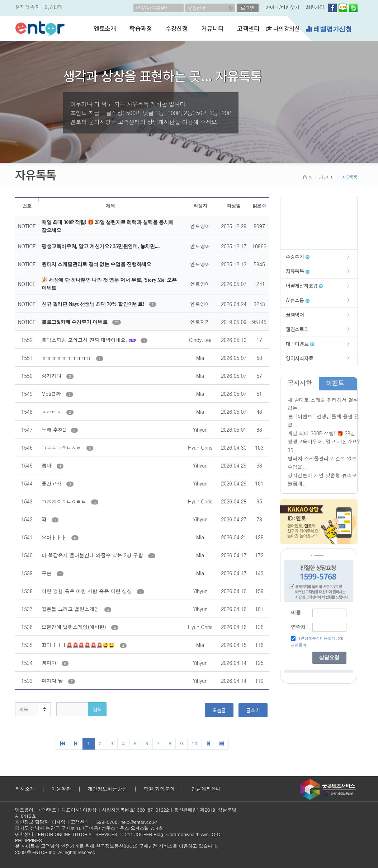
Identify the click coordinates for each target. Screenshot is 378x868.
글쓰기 (253, 710)
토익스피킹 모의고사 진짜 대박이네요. (85, 340)
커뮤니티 (212, 28)
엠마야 (50, 663)
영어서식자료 (300, 358)
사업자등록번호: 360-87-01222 (135, 810)
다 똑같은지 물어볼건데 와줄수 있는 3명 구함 (93, 555)
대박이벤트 (300, 344)
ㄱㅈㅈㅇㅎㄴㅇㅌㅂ (65, 501)
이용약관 (61, 789)
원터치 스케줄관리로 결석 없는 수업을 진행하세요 (96, 264)
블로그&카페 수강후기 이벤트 (75, 322)
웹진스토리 (297, 329)
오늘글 (219, 710)
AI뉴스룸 (298, 300)
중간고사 (52, 483)
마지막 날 (53, 681)
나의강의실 (283, 28)
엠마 (47, 465)
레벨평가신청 (329, 29)
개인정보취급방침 (107, 789)
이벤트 (335, 383)
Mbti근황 (52, 394)
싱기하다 (52, 376)
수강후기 (298, 257)
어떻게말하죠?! (304, 286)
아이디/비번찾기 (282, 7)
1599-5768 (106, 822)
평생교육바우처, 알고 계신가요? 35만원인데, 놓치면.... (101, 246)
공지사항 (300, 383)
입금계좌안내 (206, 789)
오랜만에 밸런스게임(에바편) (75, 627)
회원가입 (315, 7)
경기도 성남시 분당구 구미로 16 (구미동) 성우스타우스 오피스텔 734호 (89, 828)
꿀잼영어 (295, 315)
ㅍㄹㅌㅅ (52, 412)
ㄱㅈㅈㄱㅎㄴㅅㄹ (62, 447)
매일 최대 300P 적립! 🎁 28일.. (323, 433)
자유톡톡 (298, 271)
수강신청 (177, 28)
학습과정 (141, 28)
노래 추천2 (55, 430)
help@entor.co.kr (139, 822)
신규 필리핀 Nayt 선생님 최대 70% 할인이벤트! (94, 304)
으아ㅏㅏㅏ (55, 537)
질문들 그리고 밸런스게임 (71, 609)
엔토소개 (105, 28)
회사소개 (25, 789)
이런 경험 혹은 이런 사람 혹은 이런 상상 (88, 591)
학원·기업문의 (159, 789)
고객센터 (248, 28)
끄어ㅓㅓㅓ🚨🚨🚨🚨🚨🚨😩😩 (79, 645)
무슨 (47, 573)
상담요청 (329, 658)
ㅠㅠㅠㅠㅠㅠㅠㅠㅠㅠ (67, 358)
